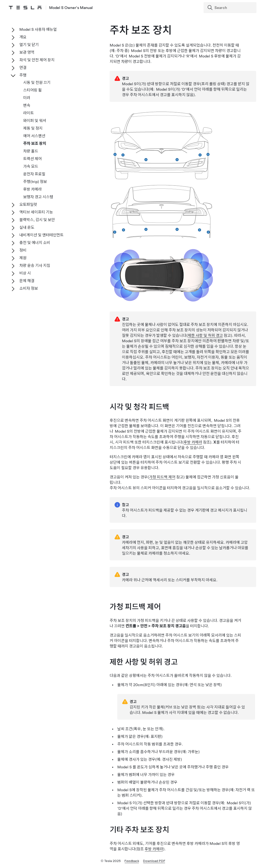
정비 (23, 250)
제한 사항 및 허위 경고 (205, 336)
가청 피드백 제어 (162, 478)
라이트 (29, 113)
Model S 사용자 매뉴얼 (38, 29)
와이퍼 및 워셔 (35, 121)
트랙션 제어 (32, 159)
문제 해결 (27, 281)
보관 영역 (27, 52)
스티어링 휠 (32, 90)
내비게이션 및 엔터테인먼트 (41, 235)
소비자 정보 (29, 288)
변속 (27, 105)
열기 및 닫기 (29, 45)
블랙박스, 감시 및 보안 (37, 220)
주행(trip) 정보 (35, 182)
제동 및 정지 (33, 128)
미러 (27, 98)
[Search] (231, 8)
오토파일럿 (28, 204)
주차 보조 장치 (35, 143)
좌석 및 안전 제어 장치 (37, 60)
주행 (23, 75)
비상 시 (25, 273)
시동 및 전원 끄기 (37, 82)
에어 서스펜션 (34, 136)
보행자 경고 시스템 (38, 197)
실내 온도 (27, 227)
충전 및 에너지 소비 (35, 243)
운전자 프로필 (34, 174)
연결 (23, 68)
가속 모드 (31, 166)
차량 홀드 (31, 151)
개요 (23, 37)
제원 (23, 258)
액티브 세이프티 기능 (36, 212)
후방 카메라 (193, 443)
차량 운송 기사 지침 (35, 265)
